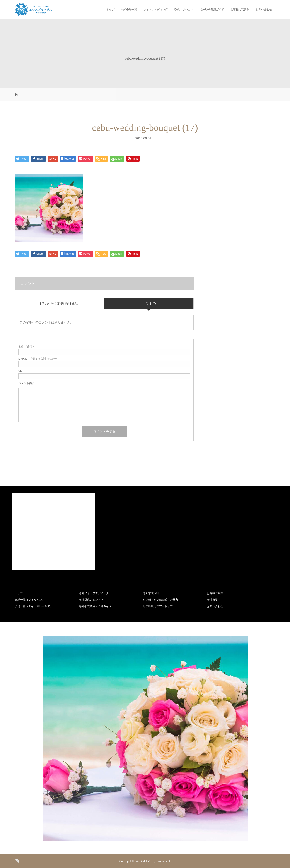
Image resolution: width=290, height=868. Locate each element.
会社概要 (212, 600)
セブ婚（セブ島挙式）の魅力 (160, 600)
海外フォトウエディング (94, 593)
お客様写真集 (215, 593)
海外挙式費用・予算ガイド (95, 606)
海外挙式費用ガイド (212, 10)
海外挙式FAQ (151, 593)
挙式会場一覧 (129, 10)
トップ (110, 10)
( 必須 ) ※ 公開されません (38, 359)
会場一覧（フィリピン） (30, 600)
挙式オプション (184, 10)
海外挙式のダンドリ (91, 600)
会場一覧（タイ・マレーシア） (34, 606)
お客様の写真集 (240, 10)
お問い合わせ (264, 10)
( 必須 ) (26, 346)
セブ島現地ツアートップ (158, 606)
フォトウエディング (156, 10)
